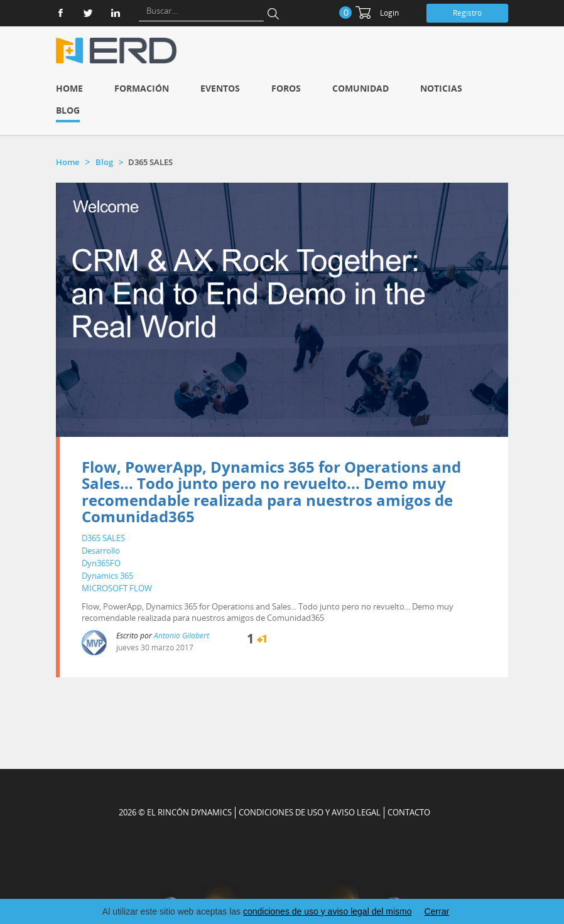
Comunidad (361, 88)
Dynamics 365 (107, 576)
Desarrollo (101, 551)
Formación (142, 88)
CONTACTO (409, 812)
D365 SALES (103, 538)
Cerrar (437, 911)
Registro (467, 13)
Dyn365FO (101, 563)
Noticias (441, 88)
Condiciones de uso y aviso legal (310, 812)
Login (389, 13)
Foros (286, 88)
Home (69, 88)
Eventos (220, 88)
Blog (68, 110)
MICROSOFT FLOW (117, 588)
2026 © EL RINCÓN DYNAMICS (175, 812)
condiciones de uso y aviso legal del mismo (327, 911)
